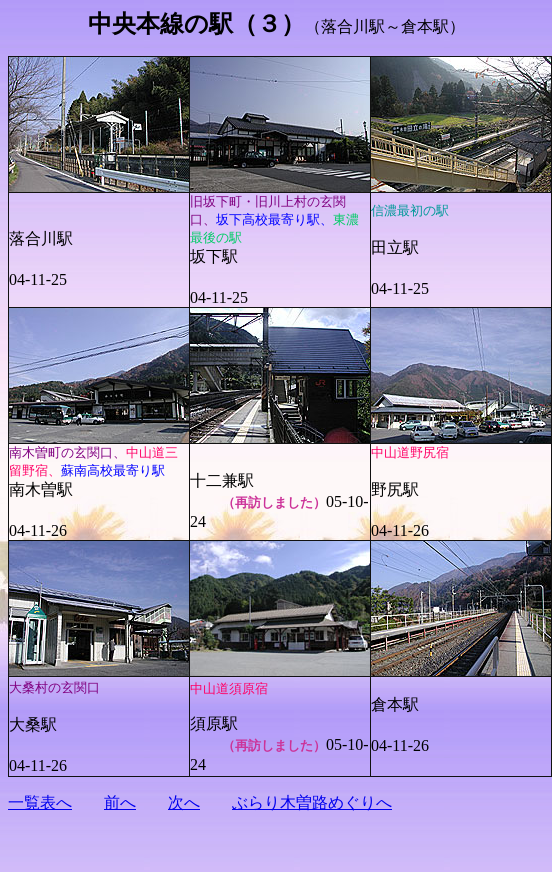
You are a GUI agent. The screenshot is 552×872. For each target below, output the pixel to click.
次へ (184, 802)
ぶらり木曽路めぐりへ (312, 802)
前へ (120, 802)
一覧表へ (40, 802)
